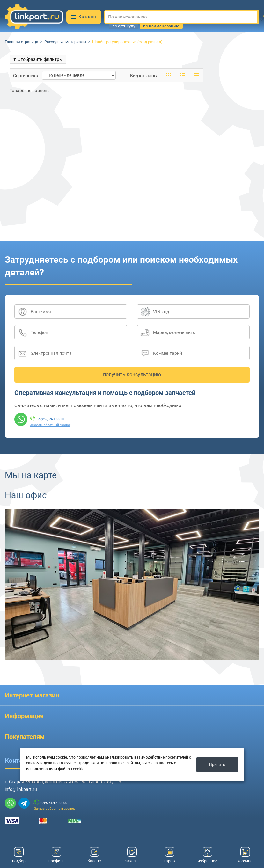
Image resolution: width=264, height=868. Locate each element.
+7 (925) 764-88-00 (50, 419)
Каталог (84, 17)
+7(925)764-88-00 (54, 803)
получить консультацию (132, 374)
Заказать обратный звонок (50, 425)
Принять (217, 765)
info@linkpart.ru (21, 789)
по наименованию (161, 26)
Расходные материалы (65, 42)
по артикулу (124, 26)
